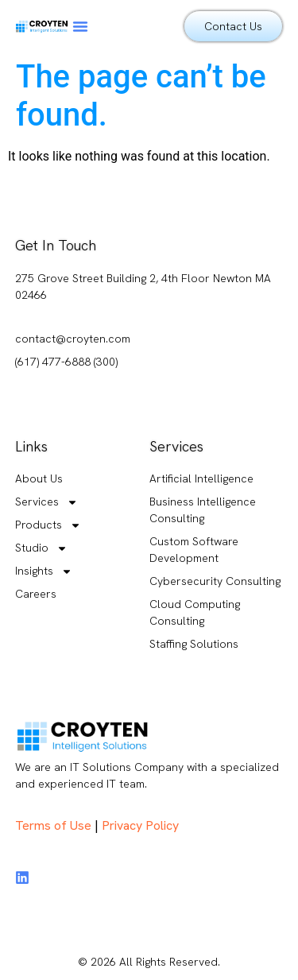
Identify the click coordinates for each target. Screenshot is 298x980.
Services (46, 502)
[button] (80, 26)
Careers (36, 594)
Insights (44, 571)
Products (48, 525)
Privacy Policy (140, 825)
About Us (39, 478)
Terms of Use (53, 825)
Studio (41, 548)
